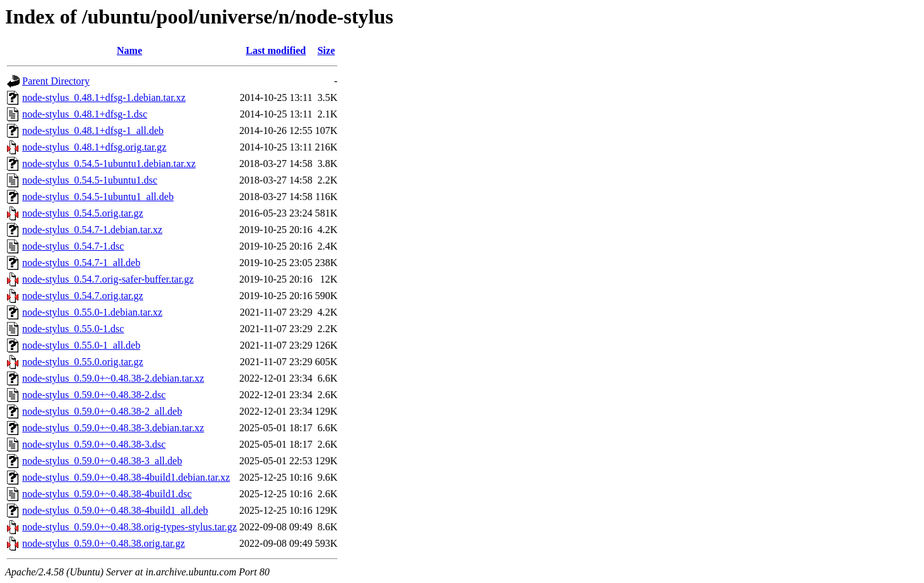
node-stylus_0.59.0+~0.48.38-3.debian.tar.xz (113, 428)
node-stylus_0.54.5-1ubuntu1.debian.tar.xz (109, 164)
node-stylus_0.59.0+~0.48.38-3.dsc (94, 444)
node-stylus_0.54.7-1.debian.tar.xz (92, 230)
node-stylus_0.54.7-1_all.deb (81, 263)
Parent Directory (56, 81)
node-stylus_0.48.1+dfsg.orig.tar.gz (94, 147)
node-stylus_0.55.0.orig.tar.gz (83, 362)
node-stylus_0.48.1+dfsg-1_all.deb (93, 131)
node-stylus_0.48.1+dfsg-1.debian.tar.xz (104, 97)
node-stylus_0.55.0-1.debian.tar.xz (92, 312)
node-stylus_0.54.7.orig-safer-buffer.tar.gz (108, 279)
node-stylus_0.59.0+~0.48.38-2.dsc (94, 395)
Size (326, 50)
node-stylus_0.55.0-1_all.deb (81, 345)
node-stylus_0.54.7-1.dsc (73, 246)
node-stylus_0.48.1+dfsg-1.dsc (85, 114)
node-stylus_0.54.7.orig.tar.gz (83, 296)
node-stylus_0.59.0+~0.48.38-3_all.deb (102, 461)
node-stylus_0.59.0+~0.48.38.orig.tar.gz (103, 543)
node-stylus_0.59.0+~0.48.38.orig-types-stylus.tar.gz (129, 527)
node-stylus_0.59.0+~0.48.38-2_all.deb (102, 411)
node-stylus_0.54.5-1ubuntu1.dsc (90, 180)
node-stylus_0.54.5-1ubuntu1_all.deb (98, 197)
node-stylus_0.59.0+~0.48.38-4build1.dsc (107, 494)
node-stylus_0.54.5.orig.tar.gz (83, 213)
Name (129, 50)
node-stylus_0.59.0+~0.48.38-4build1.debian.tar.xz (126, 477)
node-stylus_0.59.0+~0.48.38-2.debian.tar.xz (113, 378)
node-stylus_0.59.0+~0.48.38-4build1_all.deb (115, 510)
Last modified (276, 50)
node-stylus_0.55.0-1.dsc (73, 329)
